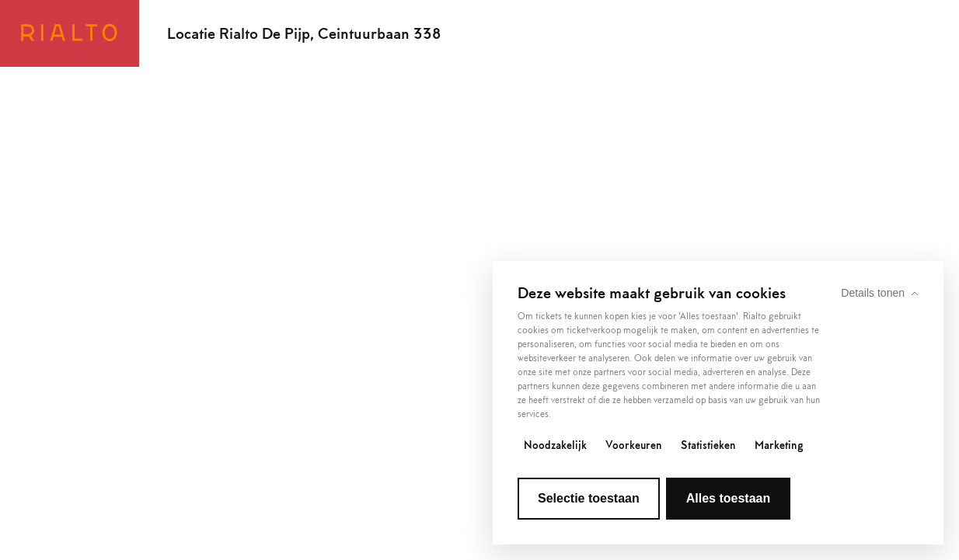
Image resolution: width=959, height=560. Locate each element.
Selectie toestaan (589, 498)
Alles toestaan (728, 498)
